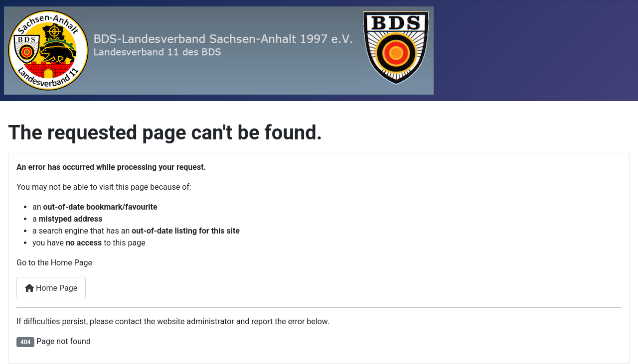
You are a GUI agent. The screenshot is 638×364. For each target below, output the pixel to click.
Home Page (51, 288)
